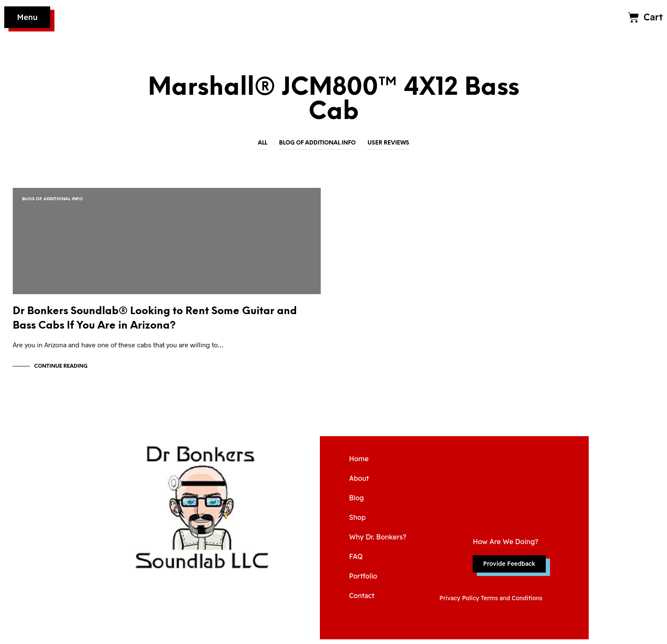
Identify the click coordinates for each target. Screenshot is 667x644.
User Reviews (388, 143)
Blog (356, 502)
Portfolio (363, 581)
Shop (357, 522)
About (359, 483)
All (262, 143)
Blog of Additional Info (317, 143)
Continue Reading (61, 371)
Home (359, 463)
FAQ (356, 561)
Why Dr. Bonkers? (378, 542)
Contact (362, 600)
